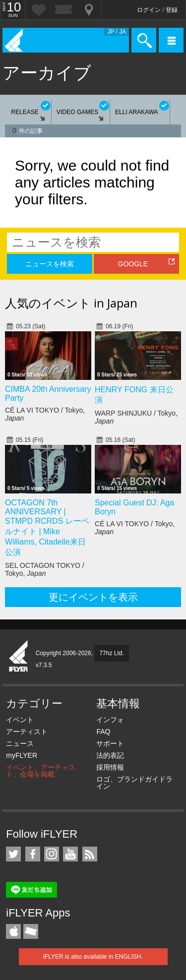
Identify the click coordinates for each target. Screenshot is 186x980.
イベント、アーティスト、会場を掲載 (41, 771)
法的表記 (110, 755)
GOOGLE (133, 264)
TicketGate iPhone (31, 931)
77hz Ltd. (111, 653)
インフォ (110, 720)
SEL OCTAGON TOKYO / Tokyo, (45, 569)
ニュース (20, 743)
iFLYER (19, 657)
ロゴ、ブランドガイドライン (134, 783)
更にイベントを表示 (93, 597)
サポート (110, 743)
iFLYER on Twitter (13, 854)
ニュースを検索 (50, 264)
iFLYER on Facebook (33, 854)
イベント (20, 720)
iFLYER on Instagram (52, 854)
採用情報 (110, 767)
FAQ (103, 732)
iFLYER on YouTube (70, 854)
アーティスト (27, 732)
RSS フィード (90, 854)
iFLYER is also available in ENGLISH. (93, 957)
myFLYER (22, 755)
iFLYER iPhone (13, 931)
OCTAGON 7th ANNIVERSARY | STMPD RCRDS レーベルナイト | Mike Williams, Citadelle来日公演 (47, 527)
